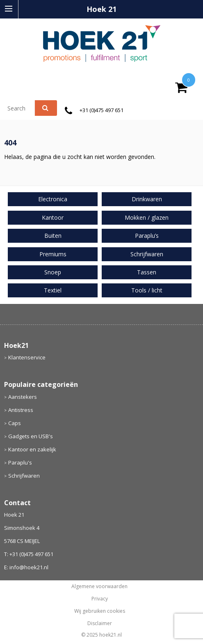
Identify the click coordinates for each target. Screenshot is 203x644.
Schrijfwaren (24, 476)
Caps (15, 423)
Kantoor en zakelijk (32, 449)
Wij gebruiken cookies (100, 611)
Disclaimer (100, 623)
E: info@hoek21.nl (26, 567)
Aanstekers (23, 397)
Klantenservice (27, 357)
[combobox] (23, 108)
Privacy (100, 599)
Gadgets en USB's (31, 436)
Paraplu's (20, 462)
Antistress (21, 410)
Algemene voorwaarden (99, 586)
